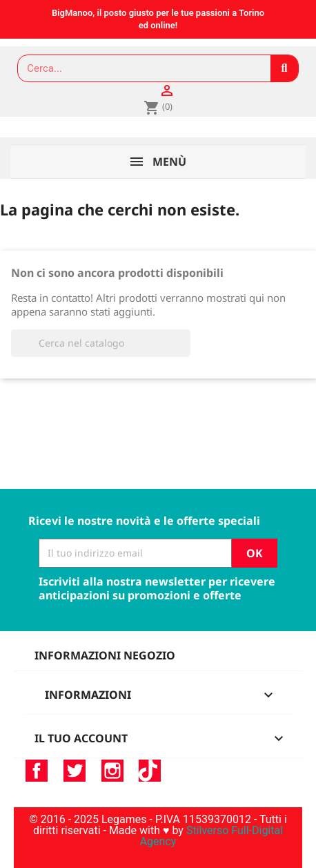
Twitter (75, 771)
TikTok (150, 771)
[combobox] (138, 68)
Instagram (112, 771)
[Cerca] (101, 343)
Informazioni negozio (105, 655)
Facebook (37, 771)
